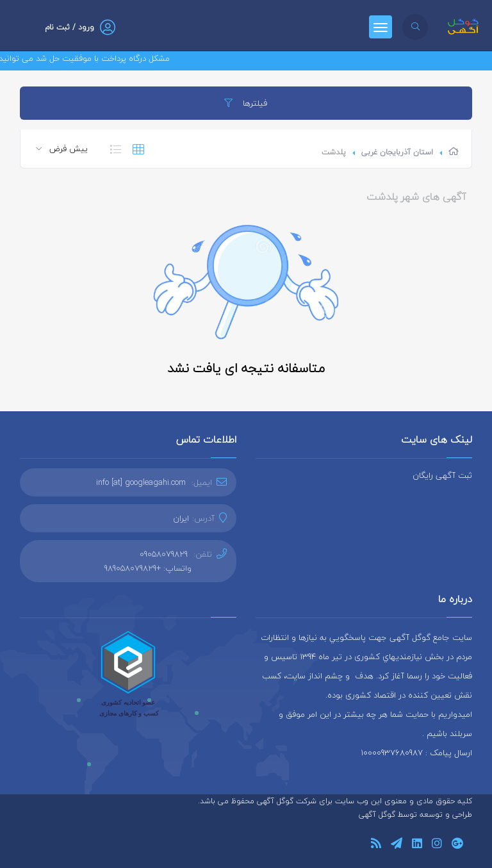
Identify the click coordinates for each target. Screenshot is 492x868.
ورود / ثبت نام (70, 27)
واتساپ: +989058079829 (148, 568)
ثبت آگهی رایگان (442, 475)
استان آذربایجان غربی (397, 152)
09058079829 (164, 554)
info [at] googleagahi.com (141, 482)
